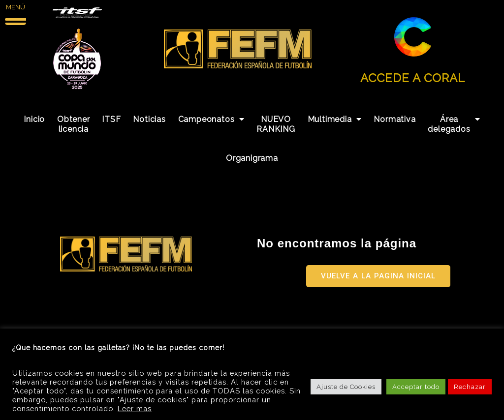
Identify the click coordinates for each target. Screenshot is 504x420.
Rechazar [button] (470, 387)
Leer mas (135, 408)
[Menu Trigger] (16, 13)
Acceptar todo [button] (416, 387)
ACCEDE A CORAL (413, 78)
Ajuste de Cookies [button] (346, 387)
